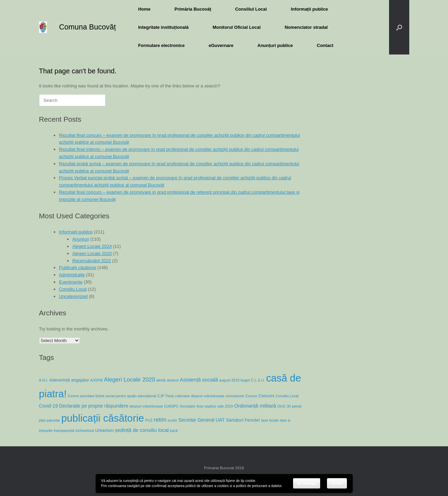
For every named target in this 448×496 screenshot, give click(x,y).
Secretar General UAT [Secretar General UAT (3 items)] (201, 420)
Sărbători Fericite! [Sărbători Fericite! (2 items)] (243, 420)
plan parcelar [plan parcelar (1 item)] (50, 420)
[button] (399, 27)
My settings (307, 483)
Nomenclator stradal (306, 27)
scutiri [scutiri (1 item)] (172, 420)
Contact (325, 45)
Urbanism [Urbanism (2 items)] (105, 431)
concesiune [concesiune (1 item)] (235, 396)
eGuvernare (221, 45)
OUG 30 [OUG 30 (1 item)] (284, 406)
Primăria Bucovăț (193, 9)
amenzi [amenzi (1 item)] (173, 380)
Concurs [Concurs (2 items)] (267, 396)
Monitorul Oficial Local (237, 27)
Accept (337, 483)
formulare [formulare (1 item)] (188, 406)
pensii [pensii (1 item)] (297, 406)
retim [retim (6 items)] (160, 420)
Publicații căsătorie (77, 268)
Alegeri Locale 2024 (92, 246)
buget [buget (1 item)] (245, 380)
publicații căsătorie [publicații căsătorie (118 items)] (103, 418)
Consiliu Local (73, 289)
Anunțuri (81, 239)
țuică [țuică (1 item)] (174, 431)
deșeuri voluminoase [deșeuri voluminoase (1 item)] (146, 406)
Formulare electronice (161, 45)
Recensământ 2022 (92, 261)
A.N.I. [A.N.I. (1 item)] (44, 380)
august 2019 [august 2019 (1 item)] (229, 380)
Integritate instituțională (163, 27)
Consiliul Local (251, 9)
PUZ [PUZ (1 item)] (149, 420)
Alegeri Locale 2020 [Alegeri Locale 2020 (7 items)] (130, 380)
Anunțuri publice (275, 45)
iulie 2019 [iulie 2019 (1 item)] (225, 406)
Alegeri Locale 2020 (92, 253)
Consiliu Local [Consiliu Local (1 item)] (287, 396)
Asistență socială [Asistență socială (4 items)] (199, 380)
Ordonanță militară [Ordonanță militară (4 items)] (255, 406)
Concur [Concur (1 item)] (251, 396)
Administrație (72, 275)
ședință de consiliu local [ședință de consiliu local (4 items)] (142, 430)
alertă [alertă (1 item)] (161, 380)
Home (144, 9)
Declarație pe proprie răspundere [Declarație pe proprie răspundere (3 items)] (94, 406)
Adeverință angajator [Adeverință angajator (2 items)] (69, 380)
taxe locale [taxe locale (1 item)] (270, 420)
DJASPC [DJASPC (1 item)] (171, 406)
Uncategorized (73, 296)
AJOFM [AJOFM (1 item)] (96, 380)
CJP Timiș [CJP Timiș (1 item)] (166, 396)
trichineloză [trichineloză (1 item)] (85, 431)
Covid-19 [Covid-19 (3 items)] (49, 406)
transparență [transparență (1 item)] (64, 431)
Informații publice (309, 9)
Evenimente (71, 282)
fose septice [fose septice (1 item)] (206, 406)
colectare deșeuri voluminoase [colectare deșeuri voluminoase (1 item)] (200, 396)
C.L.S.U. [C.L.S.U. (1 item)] (258, 380)
